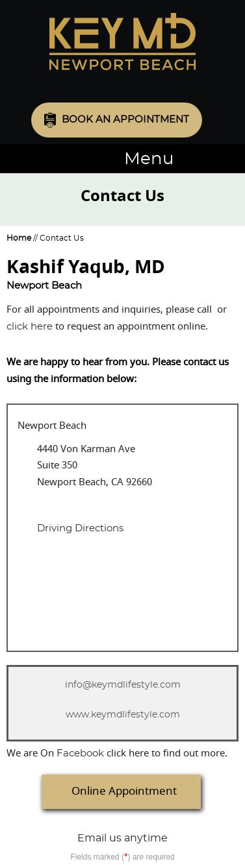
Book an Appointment (125, 120)
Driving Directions (80, 528)
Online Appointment (124, 791)
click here (30, 327)
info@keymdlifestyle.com (123, 685)
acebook (80, 753)
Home (19, 238)
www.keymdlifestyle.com (123, 715)
